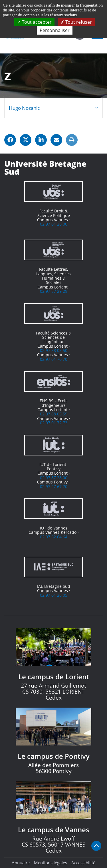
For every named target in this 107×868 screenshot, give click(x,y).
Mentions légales (51, 863)
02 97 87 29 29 (54, 291)
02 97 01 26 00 (54, 224)
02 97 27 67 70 (54, 486)
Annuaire (21, 863)
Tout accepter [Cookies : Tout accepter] (34, 22)
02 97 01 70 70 (54, 359)
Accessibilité (83, 863)
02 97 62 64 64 (54, 537)
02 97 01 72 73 (54, 423)
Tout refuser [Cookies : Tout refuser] (76, 22)
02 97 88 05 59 (54, 414)
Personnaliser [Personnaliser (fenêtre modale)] (55, 30)
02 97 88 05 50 (54, 350)
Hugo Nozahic (24, 108)
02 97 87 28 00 (54, 478)
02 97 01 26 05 (54, 595)
